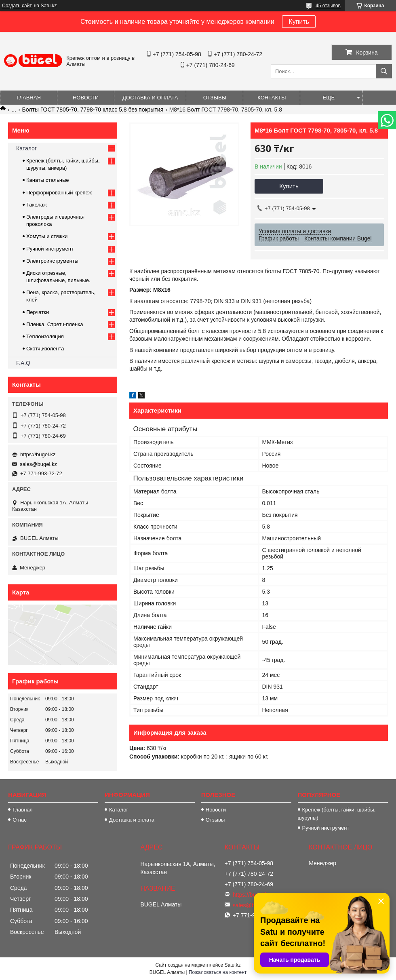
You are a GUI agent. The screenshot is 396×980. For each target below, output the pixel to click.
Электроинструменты (52, 261)
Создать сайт (17, 6)
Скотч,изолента (45, 349)
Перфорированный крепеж (59, 193)
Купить (299, 22)
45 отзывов (328, 6)
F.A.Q (23, 363)
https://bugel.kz (38, 454)
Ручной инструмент (50, 249)
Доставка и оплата (150, 98)
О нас (20, 820)
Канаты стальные (48, 180)
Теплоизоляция (45, 336)
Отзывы (215, 98)
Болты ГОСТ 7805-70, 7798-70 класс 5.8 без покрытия (93, 110)
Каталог (26, 148)
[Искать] (384, 71)
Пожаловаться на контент (218, 972)
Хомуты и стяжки (47, 236)
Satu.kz (232, 965)
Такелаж (37, 205)
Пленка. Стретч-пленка (55, 324)
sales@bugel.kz (38, 464)
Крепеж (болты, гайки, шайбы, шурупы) (337, 814)
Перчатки (38, 312)
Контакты (272, 98)
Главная (29, 98)
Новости (86, 98)
